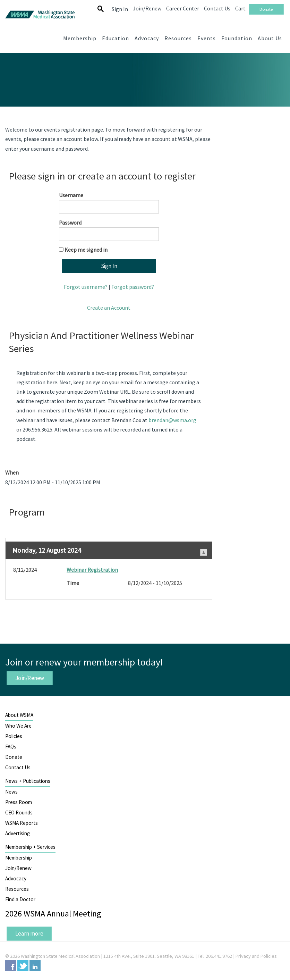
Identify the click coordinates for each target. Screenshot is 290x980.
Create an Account (109, 308)
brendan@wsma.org (172, 420)
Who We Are (18, 726)
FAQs (11, 747)
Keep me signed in (86, 250)
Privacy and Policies (256, 956)
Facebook (11, 966)
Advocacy (16, 878)
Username (71, 195)
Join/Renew (30, 678)
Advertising (18, 833)
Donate (14, 757)
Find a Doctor (20, 899)
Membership (19, 858)
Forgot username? (86, 287)
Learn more (29, 933)
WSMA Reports (22, 823)
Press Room (19, 802)
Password (70, 223)
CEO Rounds (19, 813)
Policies (14, 736)
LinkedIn (35, 966)
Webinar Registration (92, 570)
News (11, 792)
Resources (17, 889)
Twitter (23, 966)
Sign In (120, 9)
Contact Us (18, 767)
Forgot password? (133, 287)
